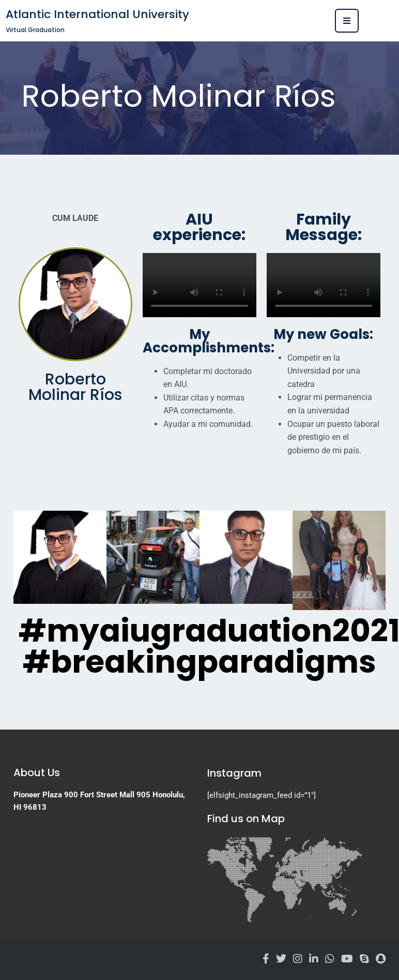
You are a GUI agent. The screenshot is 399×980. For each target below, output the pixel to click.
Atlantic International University (97, 14)
